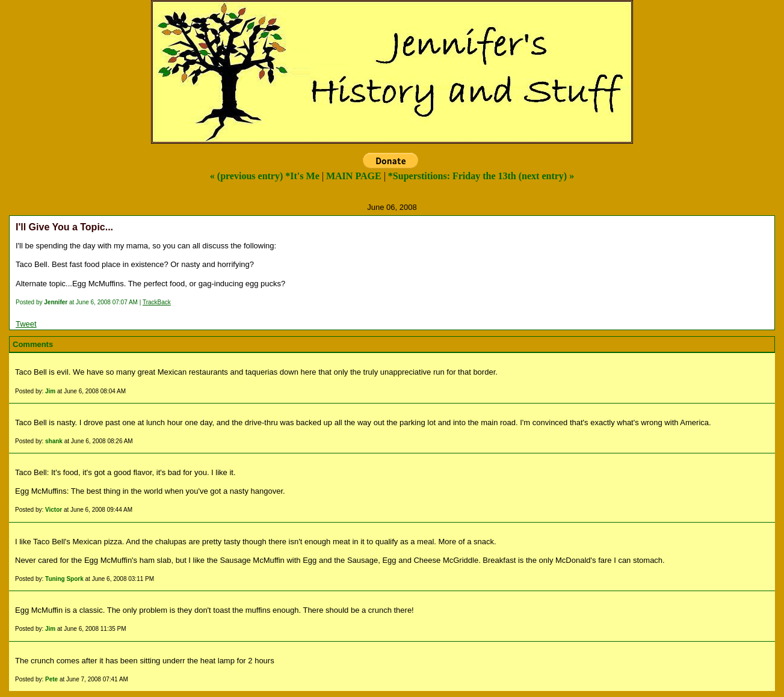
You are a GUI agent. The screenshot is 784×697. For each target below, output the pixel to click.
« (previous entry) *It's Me (265, 176)
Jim (50, 391)
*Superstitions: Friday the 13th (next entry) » (481, 176)
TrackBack (157, 302)
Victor (54, 510)
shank (54, 441)
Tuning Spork (64, 579)
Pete (51, 679)
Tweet (26, 324)
